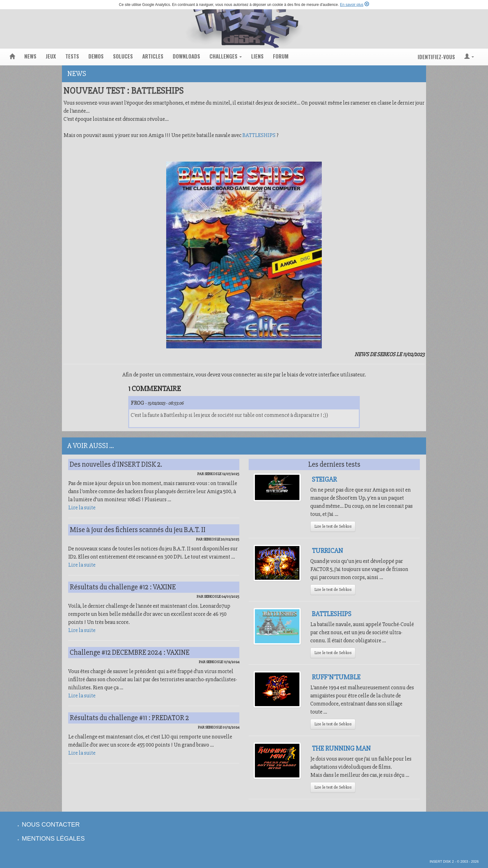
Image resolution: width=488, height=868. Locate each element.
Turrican (327, 551)
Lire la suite (82, 507)
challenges (226, 56)
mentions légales (53, 838)
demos (96, 56)
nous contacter (51, 824)
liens (257, 56)
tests (72, 56)
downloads (186, 56)
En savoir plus (352, 5)
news (30, 56)
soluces (123, 56)
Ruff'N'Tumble (336, 677)
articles (153, 56)
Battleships (332, 614)
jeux (51, 56)
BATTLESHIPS (259, 135)
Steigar (324, 479)
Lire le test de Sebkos (333, 526)
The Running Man (341, 748)
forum (281, 56)
